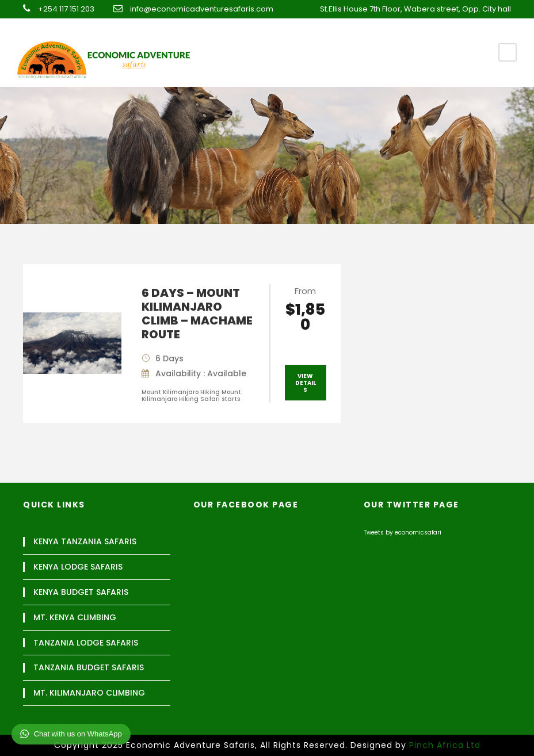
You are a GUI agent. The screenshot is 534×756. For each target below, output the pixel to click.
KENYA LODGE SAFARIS (78, 567)
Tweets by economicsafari (403, 532)
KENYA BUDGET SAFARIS (81, 592)
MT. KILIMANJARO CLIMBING (89, 693)
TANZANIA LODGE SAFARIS (86, 643)
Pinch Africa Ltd (445, 745)
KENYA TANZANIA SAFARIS (85, 542)
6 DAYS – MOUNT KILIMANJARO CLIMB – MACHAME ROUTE (197, 314)
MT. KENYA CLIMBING (75, 618)
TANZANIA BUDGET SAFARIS (89, 668)
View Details (306, 383)
